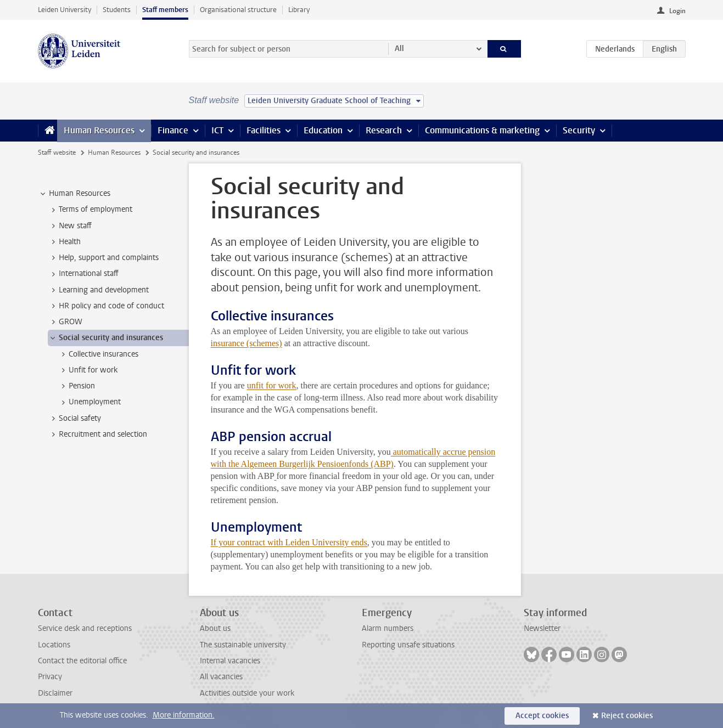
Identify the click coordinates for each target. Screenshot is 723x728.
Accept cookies (542, 716)
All (399, 49)
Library (299, 10)
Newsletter (542, 628)
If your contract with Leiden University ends (289, 542)
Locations (54, 645)
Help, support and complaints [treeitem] (103, 258)
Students (117, 10)
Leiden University (65, 10)
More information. (184, 715)
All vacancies (221, 677)
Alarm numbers (388, 628)
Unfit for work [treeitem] (88, 370)
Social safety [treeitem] (75, 419)
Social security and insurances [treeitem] (106, 338)
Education (323, 130)
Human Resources (99, 130)
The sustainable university (243, 645)
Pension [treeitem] (77, 386)
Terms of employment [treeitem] (90, 210)
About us (215, 628)
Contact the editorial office (82, 661)
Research (384, 130)
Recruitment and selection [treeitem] (98, 434)
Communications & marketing (482, 130)
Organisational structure (238, 10)
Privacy (50, 677)
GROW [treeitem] (65, 322)
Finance (173, 130)
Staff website (57, 153)
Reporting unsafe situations (408, 645)
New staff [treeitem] (70, 226)
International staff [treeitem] (83, 274)
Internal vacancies (230, 661)
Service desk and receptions (85, 628)
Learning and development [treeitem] (99, 290)
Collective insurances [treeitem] (98, 354)
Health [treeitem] (65, 242)
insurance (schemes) (246, 343)
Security (579, 130)
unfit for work (272, 385)
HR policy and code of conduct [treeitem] (106, 306)
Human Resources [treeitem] (74, 194)
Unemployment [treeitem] (89, 402)
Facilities (264, 130)
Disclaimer (55, 693)
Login (677, 11)
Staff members (165, 10)
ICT (217, 130)
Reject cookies (627, 716)
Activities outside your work (247, 693)
